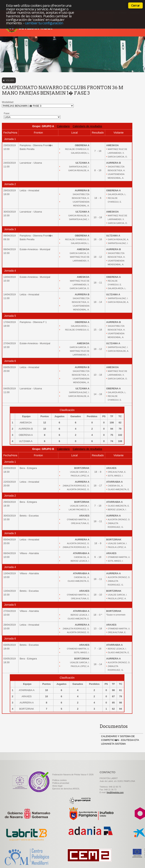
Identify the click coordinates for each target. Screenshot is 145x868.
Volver (10, 80)
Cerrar (135, 5)
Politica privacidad (61, 783)
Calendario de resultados (87, 126)
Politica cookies (59, 780)
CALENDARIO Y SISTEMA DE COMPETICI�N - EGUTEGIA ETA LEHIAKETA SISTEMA (120, 740)
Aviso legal (57, 786)
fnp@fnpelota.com (115, 792)
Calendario (63, 126)
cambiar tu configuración (44, 23)
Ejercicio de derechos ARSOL (66, 789)
